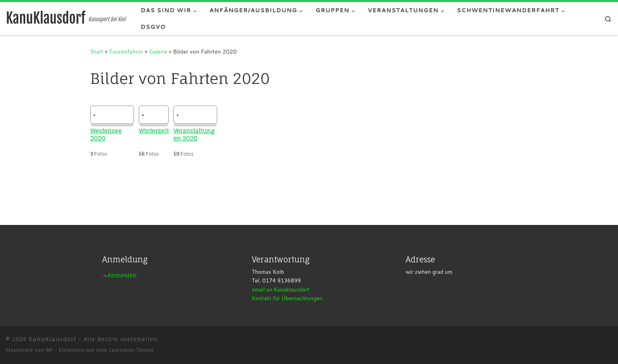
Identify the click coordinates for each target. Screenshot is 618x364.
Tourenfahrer (126, 51)
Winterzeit (154, 131)
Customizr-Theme (131, 350)
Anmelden (122, 275)
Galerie (158, 51)
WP (49, 350)
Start (97, 51)
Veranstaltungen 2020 (194, 135)
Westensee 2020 (106, 135)
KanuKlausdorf (52, 339)
